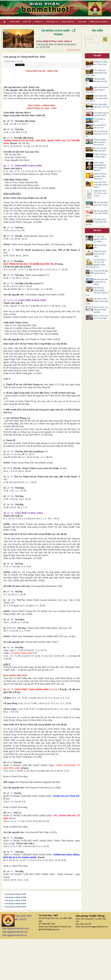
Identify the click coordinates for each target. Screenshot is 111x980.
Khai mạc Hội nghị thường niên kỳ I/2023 (97, 273)
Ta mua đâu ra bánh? (99, 120)
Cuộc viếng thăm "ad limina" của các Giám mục (97, 107)
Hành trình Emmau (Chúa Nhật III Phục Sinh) (97, 90)
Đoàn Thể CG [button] (68, 22)
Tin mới (97, 56)
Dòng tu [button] (38, 22)
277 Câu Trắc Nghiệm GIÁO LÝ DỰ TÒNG (100, 239)
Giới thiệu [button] (15, 22)
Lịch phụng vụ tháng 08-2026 (16, 948)
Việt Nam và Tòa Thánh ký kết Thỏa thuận (97, 301)
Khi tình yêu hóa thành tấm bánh (100, 150)
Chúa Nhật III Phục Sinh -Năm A (54, 41)
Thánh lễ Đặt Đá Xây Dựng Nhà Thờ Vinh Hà (100, 142)
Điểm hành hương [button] (99, 22)
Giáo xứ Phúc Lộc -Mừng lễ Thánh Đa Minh (101, 310)
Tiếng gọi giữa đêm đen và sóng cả (96, 81)
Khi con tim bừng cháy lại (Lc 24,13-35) (97, 134)
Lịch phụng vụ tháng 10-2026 (16, 942)
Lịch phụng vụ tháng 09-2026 (16, 945)
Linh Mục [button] (82, 22)
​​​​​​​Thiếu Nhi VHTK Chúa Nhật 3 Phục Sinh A (101, 185)
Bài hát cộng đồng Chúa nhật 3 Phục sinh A (97, 213)
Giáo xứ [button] (27, 22)
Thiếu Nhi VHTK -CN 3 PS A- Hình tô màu (101, 193)
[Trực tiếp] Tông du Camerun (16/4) (101, 114)
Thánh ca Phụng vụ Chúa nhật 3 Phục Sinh (96, 157)
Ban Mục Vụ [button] (52, 22)
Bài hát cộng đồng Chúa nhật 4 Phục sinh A (97, 205)
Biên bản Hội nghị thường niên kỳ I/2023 (101, 282)
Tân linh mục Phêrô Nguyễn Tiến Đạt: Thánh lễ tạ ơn (97, 292)
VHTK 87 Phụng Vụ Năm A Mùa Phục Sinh (100, 176)
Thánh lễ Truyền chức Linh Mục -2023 (100, 254)
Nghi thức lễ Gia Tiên (100, 246)
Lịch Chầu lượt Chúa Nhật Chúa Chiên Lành (96, 73)
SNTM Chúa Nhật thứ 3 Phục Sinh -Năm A (97, 64)
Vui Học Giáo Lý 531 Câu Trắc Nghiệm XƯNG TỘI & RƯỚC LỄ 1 (96, 264)
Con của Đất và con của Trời (100, 126)
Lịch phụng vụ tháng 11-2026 (16, 939)
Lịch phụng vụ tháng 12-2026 (16, 936)
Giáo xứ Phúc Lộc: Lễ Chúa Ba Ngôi (101, 317)
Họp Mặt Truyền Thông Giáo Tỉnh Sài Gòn (96, 222)
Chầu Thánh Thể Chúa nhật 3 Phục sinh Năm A (97, 98)
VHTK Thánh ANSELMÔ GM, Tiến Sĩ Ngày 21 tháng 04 (100, 167)
